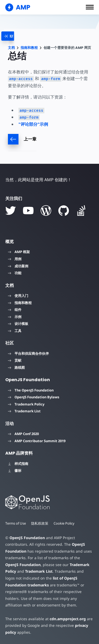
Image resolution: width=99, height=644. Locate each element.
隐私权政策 (40, 523)
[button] (90, 7)
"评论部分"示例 (33, 124)
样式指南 (18, 464)
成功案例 (18, 266)
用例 (15, 259)
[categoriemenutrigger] (13, 36)
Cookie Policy (64, 523)
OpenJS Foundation (27, 538)
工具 (15, 331)
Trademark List (24, 411)
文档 (11, 48)
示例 (15, 317)
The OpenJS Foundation (31, 390)
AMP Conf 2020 (23, 434)
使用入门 (18, 296)
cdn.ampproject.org (68, 619)
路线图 (16, 367)
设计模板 (18, 324)
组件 (15, 310)
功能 (15, 273)
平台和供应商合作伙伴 (28, 353)
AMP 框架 (19, 252)
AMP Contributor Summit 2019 (37, 441)
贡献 (15, 360)
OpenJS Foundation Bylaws (34, 397)
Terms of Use (16, 523)
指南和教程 (29, 48)
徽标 (15, 470)
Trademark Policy (26, 404)
